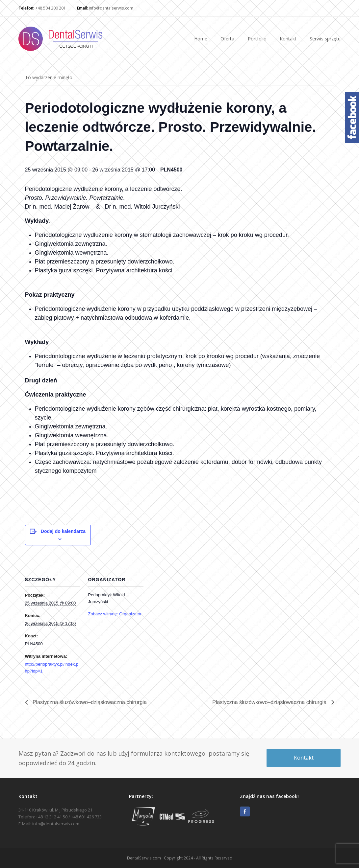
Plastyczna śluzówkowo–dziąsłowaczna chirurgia (89, 702)
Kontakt (304, 758)
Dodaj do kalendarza (63, 531)
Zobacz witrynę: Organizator (115, 614)
